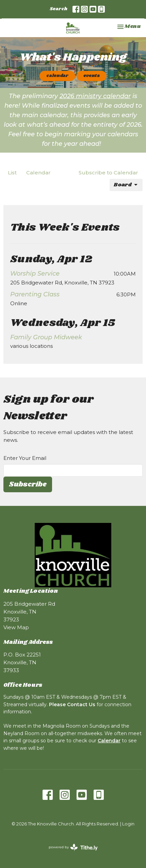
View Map (16, 627)
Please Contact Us (72, 704)
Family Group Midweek (46, 337)
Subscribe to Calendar (108, 173)
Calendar (38, 173)
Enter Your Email (25, 458)
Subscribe (28, 484)
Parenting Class (35, 294)
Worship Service (35, 274)
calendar (57, 76)
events (92, 76)
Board (126, 185)
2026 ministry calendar (95, 96)
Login (128, 824)
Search (59, 9)
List (12, 173)
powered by (73, 847)
